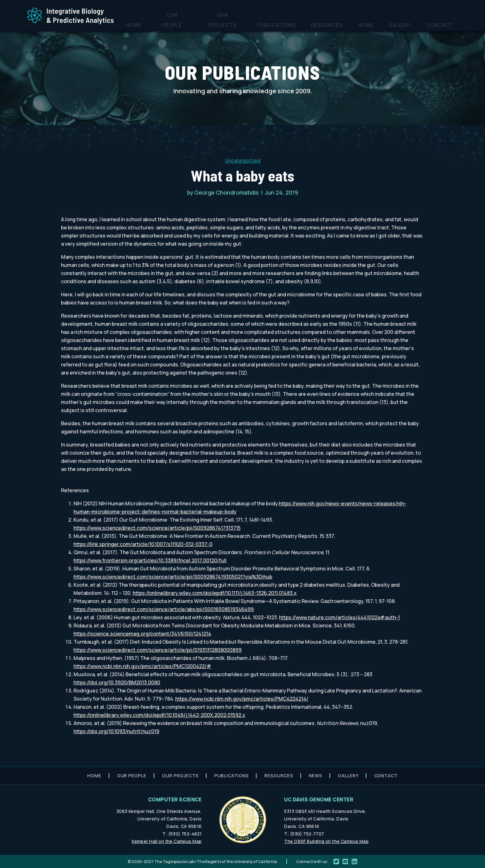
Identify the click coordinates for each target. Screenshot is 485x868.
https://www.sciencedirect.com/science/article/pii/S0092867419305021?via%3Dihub (173, 577)
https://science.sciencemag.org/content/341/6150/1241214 (142, 634)
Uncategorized (243, 161)
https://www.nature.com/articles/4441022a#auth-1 (339, 617)
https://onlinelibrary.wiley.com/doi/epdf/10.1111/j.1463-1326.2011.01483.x (215, 593)
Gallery (412, 23)
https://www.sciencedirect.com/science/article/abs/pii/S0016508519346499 (164, 609)
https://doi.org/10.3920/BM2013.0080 (117, 682)
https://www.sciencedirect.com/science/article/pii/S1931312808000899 (158, 650)
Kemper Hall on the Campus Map (167, 841)
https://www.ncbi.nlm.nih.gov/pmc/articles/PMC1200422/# (142, 666)
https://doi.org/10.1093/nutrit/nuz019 (116, 731)
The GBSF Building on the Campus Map (326, 841)
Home (194, 23)
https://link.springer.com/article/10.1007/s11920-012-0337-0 (143, 544)
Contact (444, 23)
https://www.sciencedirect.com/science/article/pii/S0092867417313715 (157, 528)
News (386, 23)
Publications (314, 23)
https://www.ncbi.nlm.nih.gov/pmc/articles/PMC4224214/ (242, 699)
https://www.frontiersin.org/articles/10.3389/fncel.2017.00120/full (150, 560)
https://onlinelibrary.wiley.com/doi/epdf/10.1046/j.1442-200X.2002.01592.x (159, 715)
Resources (356, 23)
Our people (225, 23)
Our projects (268, 23)
